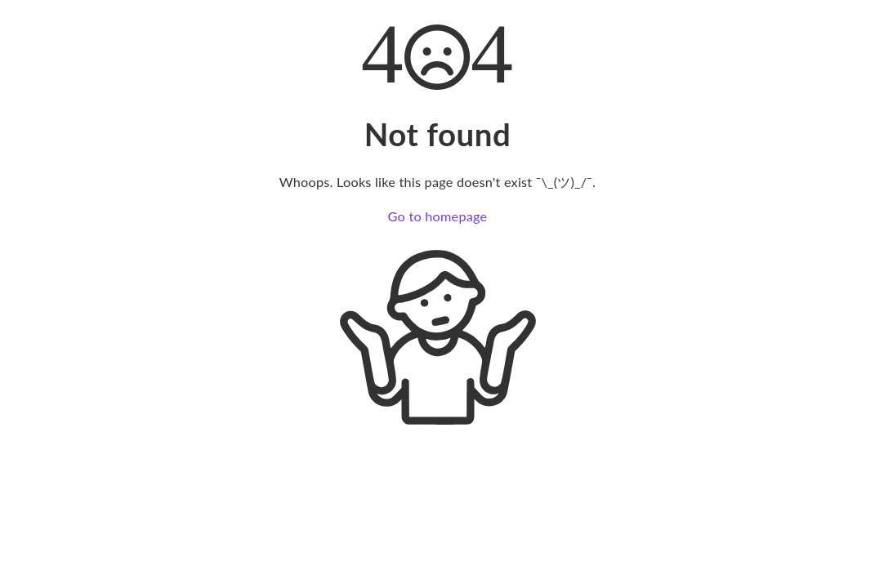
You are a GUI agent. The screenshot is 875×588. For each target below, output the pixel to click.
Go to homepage (438, 216)
